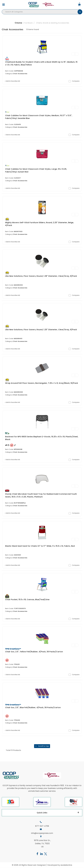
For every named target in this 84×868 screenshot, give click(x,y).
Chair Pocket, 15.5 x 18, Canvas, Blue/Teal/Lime (27, 600)
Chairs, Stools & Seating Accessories (53, 23)
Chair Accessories (20, 74)
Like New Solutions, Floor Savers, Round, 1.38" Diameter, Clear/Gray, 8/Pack (41, 276)
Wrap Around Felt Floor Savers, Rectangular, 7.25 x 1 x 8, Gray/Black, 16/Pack (42, 383)
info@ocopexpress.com (42, 833)
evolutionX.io (66, 865)
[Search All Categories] (42, 12)
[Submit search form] (80, 12)
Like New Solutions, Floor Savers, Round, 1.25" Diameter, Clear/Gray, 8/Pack (41, 330)
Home (18, 23)
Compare (74, 81)
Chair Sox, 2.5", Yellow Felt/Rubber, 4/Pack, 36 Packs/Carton (34, 652)
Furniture (28, 23)
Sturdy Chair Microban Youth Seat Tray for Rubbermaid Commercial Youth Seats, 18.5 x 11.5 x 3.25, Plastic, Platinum (41, 495)
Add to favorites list (12, 81)
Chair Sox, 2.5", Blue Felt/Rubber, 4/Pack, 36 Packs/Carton (33, 707)
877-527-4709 (42, 826)
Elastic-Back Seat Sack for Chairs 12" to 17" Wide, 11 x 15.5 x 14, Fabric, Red (40, 546)
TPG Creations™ (13, 649)
